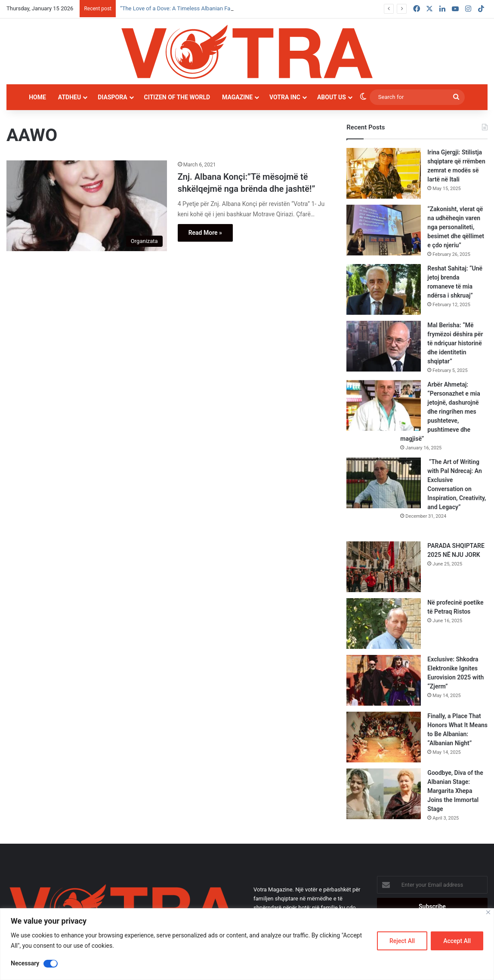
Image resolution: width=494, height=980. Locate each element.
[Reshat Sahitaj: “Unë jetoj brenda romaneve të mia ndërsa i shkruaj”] (384, 289)
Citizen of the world (177, 97)
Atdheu (69, 97)
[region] (247, 944)
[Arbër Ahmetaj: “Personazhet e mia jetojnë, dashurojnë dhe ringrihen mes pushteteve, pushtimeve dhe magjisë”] (384, 406)
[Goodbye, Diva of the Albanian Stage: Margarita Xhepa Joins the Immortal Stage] (384, 794)
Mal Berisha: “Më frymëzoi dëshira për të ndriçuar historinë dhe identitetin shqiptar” (455, 343)
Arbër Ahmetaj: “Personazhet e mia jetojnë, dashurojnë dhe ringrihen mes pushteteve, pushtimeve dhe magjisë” (440, 412)
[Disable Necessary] (51, 964)
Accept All (457, 941)
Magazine (237, 97)
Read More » (205, 233)
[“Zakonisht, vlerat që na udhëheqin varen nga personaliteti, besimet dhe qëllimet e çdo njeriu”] (384, 230)
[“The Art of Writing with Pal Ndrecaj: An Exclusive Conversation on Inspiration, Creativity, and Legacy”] (384, 483)
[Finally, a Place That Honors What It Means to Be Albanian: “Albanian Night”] (384, 737)
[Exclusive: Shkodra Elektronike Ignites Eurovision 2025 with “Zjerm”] (384, 680)
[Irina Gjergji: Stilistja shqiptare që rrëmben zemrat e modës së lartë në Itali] (384, 173)
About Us (332, 97)
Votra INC (285, 97)
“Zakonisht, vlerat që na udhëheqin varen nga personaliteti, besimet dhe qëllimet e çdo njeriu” (456, 227)
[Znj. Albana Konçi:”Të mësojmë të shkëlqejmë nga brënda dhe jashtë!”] (87, 206)
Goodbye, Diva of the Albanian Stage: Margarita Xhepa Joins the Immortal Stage (455, 791)
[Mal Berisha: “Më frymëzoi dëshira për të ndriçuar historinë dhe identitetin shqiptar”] (384, 346)
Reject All (402, 941)
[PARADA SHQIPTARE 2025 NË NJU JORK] (384, 567)
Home (37, 97)
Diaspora (112, 97)
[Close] (488, 912)
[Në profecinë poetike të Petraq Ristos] (384, 624)
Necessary (25, 963)
